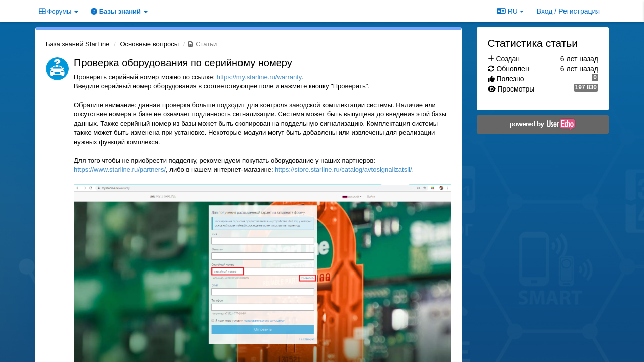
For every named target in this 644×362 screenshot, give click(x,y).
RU (510, 11)
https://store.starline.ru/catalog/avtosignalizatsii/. (344, 170)
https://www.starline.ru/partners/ (120, 170)
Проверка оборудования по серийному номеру (183, 63)
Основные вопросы (149, 44)
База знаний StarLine (78, 44)
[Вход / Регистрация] (568, 11)
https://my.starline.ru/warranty (259, 77)
